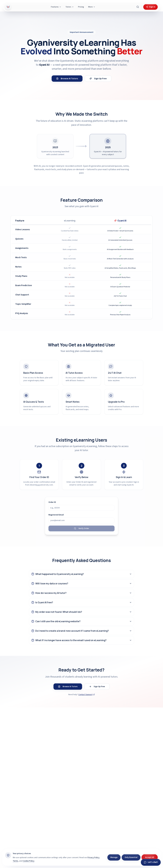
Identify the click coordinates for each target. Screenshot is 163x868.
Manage (114, 857)
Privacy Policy (93, 858)
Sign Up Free (98, 79)
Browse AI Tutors (67, 79)
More (92, 7)
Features (56, 7)
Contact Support (87, 695)
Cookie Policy (29, 861)
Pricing (81, 7)
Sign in (150, 7)
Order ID (52, 502)
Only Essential (131, 857)
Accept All (150, 857)
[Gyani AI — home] (8, 7)
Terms (15, 861)
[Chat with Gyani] (151, 862)
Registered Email (56, 515)
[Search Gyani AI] (138, 7)
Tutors (70, 7)
